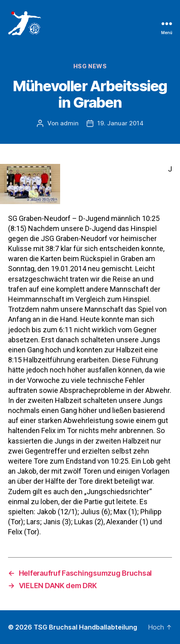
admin (69, 123)
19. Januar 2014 (120, 123)
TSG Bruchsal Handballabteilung (85, 627)
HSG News (90, 66)
